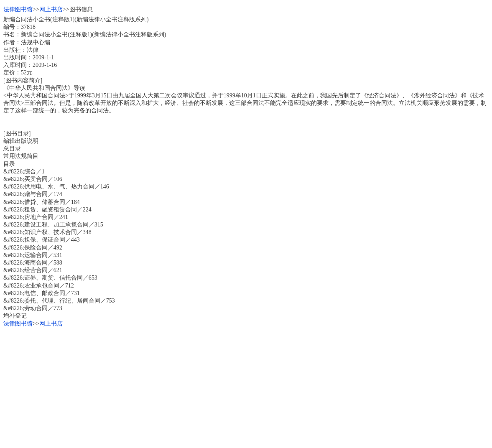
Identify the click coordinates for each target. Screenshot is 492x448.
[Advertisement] (246, 386)
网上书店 (51, 9)
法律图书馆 (18, 9)
